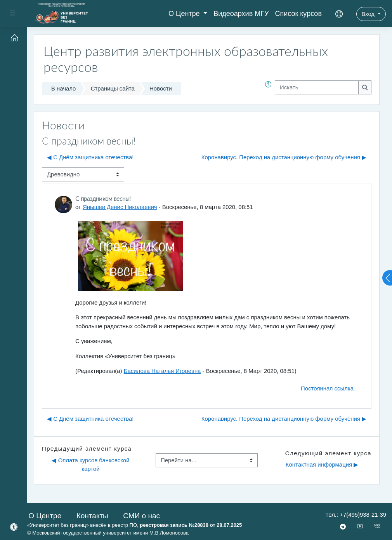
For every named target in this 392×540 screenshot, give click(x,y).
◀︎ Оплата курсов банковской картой (91, 465)
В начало (64, 89)
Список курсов (298, 14)
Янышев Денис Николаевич (120, 207)
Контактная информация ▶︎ (322, 465)
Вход (369, 14)
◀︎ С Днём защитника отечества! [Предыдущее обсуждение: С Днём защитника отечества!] (90, 157)
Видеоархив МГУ (241, 14)
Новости (161, 89)
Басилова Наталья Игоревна (162, 371)
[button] (270, 89)
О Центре (185, 14)
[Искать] (317, 87)
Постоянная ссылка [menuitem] (327, 388)
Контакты (92, 516)
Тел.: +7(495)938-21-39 (356, 515)
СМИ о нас (141, 516)
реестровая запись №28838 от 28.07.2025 (191, 525)
